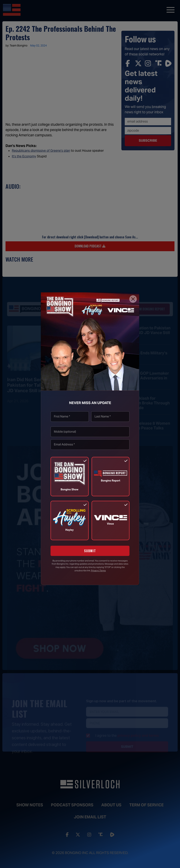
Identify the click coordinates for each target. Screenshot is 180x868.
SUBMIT (90, 551)
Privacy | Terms (98, 571)
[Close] (133, 299)
